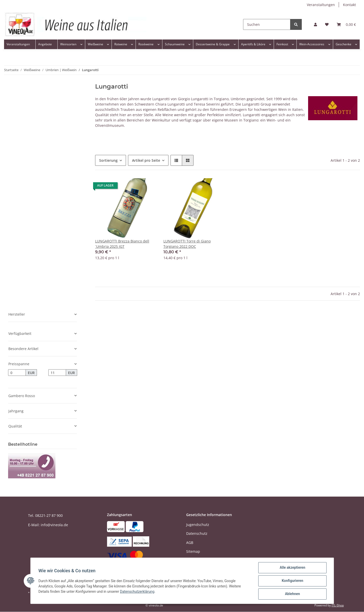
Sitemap (193, 551)
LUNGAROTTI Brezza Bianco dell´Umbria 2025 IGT (122, 244)
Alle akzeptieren (292, 568)
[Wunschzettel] (327, 24)
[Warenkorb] (346, 24)
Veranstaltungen (321, 5)
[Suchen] (267, 24)
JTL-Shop (338, 605)
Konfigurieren (292, 581)
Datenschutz (197, 533)
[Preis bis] (57, 373)
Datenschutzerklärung (137, 591)
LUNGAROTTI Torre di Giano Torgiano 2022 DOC (187, 244)
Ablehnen (292, 594)
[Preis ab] (17, 373)
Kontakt (349, 5)
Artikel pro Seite (146, 160)
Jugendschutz (198, 525)
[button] (315, 24)
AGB (190, 543)
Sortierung (108, 160)
